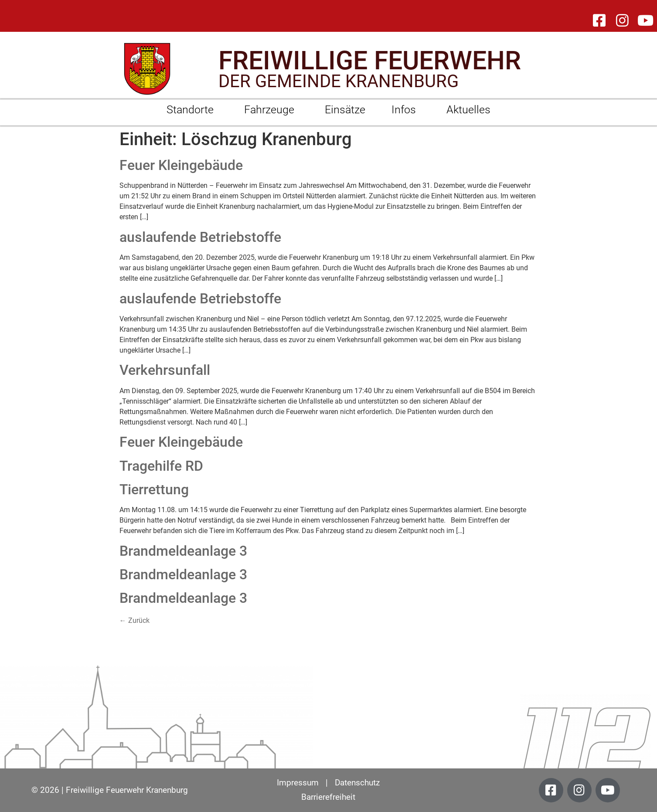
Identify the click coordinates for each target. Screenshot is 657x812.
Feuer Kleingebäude (181, 165)
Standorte (192, 110)
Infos (406, 110)
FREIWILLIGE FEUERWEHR (370, 60)
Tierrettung (154, 489)
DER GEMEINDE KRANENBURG (339, 81)
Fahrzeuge (271, 110)
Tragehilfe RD (161, 466)
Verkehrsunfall (165, 370)
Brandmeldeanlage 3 (183, 551)
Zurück (134, 620)
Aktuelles (468, 110)
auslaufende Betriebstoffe (200, 237)
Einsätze (345, 110)
